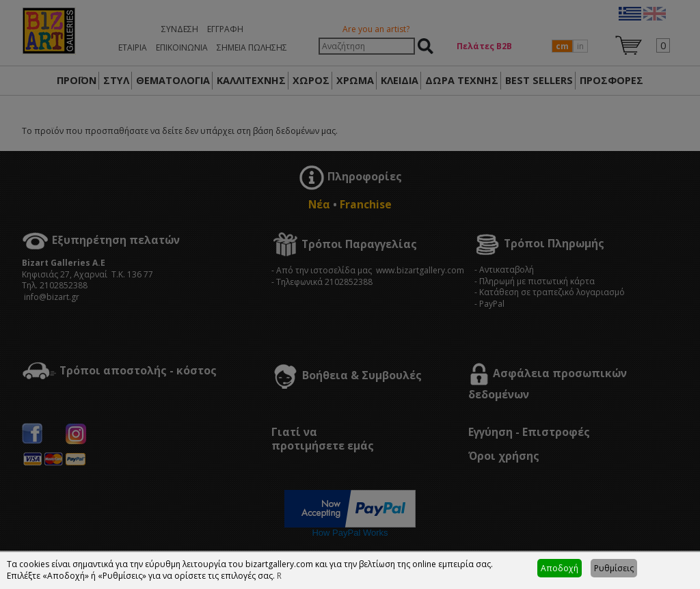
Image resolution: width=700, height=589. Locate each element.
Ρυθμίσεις (614, 568)
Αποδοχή (560, 568)
